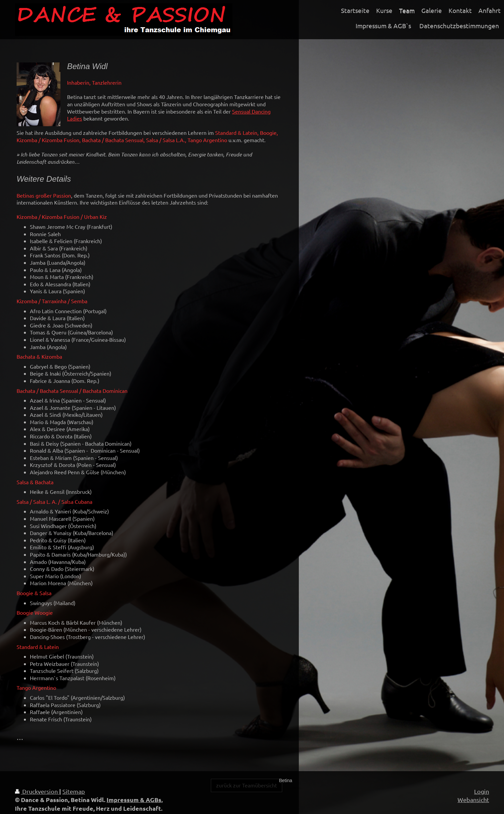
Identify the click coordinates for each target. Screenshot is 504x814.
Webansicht (473, 800)
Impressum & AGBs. (135, 800)
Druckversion (37, 791)
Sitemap (74, 791)
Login (482, 791)
